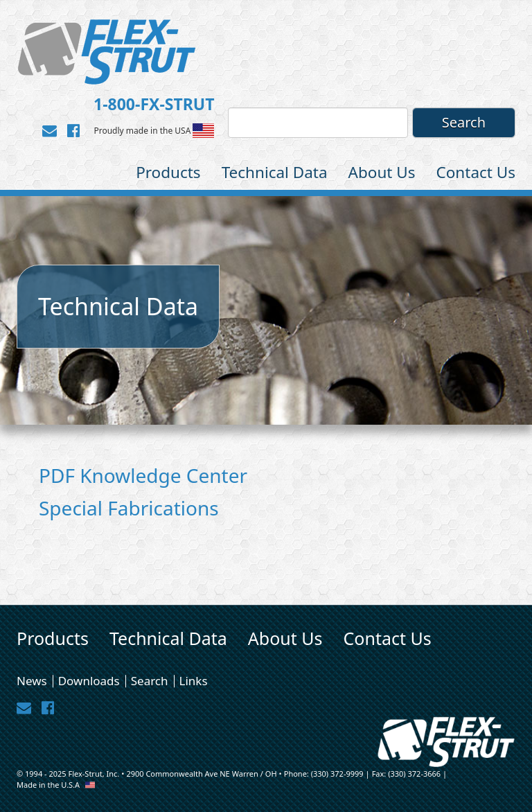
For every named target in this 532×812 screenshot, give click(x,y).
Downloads (89, 681)
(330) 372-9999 (337, 774)
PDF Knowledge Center (143, 475)
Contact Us (476, 172)
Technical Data (275, 172)
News (32, 681)
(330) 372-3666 (414, 774)
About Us (382, 172)
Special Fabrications (129, 508)
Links (194, 681)
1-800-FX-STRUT (154, 104)
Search (150, 681)
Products (168, 172)
